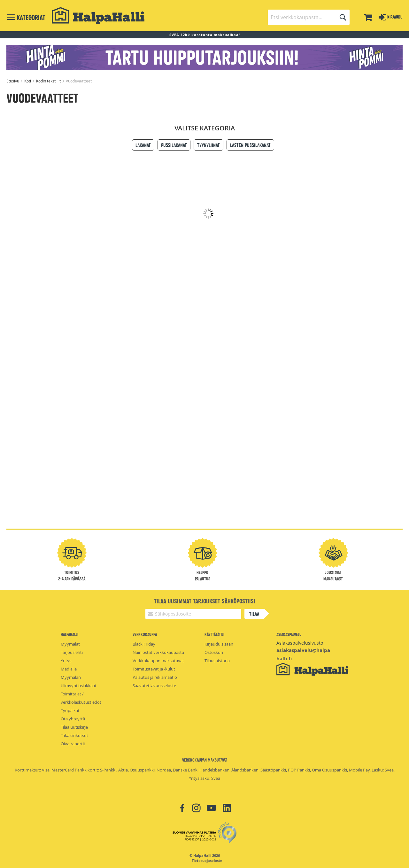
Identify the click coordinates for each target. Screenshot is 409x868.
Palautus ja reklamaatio (155, 677)
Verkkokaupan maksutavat (158, 661)
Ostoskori (214, 652)
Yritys (66, 661)
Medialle (69, 669)
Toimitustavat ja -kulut (154, 669)
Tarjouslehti (72, 652)
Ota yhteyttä (73, 719)
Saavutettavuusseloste (154, 686)
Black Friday (144, 644)
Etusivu (13, 81)
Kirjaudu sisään (219, 644)
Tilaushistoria (217, 661)
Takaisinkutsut (74, 735)
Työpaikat (70, 710)
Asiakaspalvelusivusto (300, 643)
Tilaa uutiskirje (74, 727)
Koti (28, 81)
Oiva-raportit (73, 744)
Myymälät (70, 644)
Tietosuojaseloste (207, 861)
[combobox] (309, 17)
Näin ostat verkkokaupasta (158, 652)
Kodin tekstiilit (49, 81)
